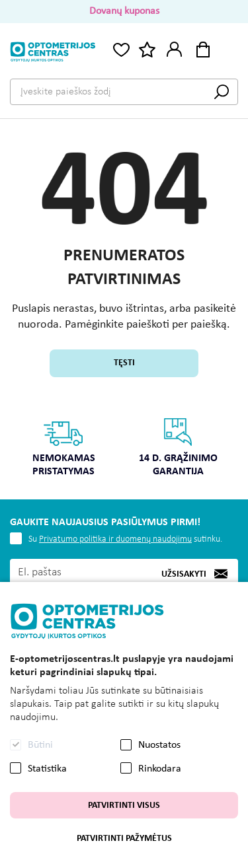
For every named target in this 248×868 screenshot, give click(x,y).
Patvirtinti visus (124, 806)
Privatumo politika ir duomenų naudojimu (115, 539)
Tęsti (124, 363)
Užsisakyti (184, 574)
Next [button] (230, 436)
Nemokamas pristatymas (64, 447)
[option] (64, 452)
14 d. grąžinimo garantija (178, 447)
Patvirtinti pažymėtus (124, 839)
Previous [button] (18, 436)
